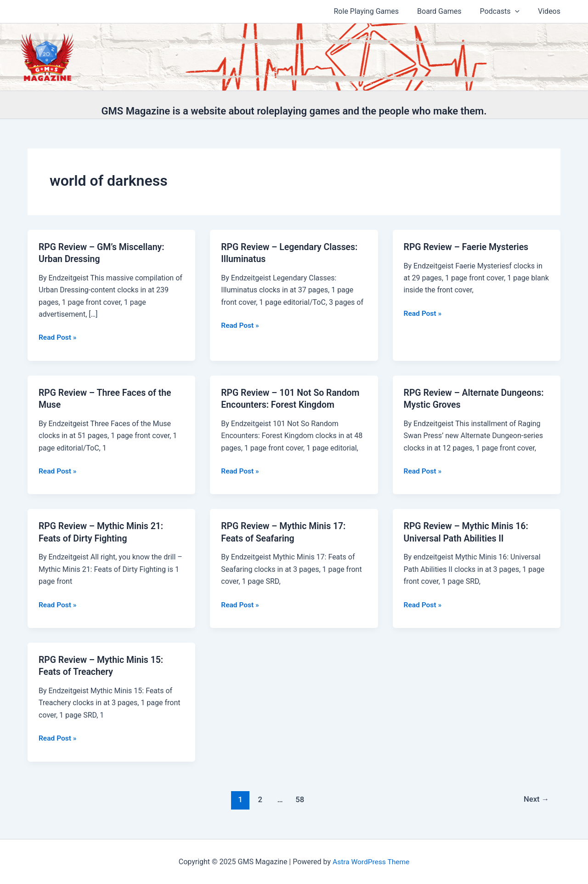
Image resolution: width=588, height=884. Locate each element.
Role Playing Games (379, 11)
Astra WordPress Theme (371, 861)
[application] (520, 11)
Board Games (448, 11)
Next (536, 798)
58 (299, 798)
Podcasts (505, 11)
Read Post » (58, 337)
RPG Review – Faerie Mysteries (468, 247)
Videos (551, 11)
